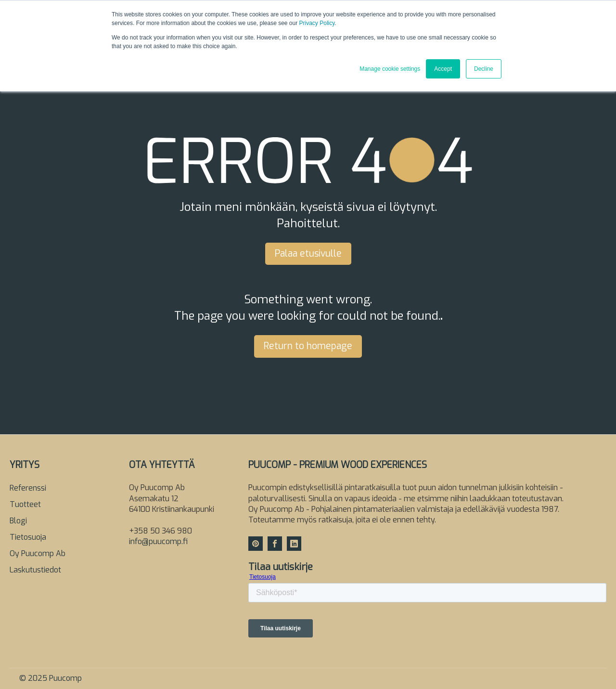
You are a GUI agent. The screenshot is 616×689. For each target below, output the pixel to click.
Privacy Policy (317, 23)
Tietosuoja (28, 537)
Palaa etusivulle (308, 253)
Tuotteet (25, 504)
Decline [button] (484, 69)
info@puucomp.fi (158, 541)
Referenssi (28, 488)
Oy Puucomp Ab (38, 553)
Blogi (18, 521)
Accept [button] (443, 69)
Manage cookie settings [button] (390, 69)
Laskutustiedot (35, 570)
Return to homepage (308, 346)
